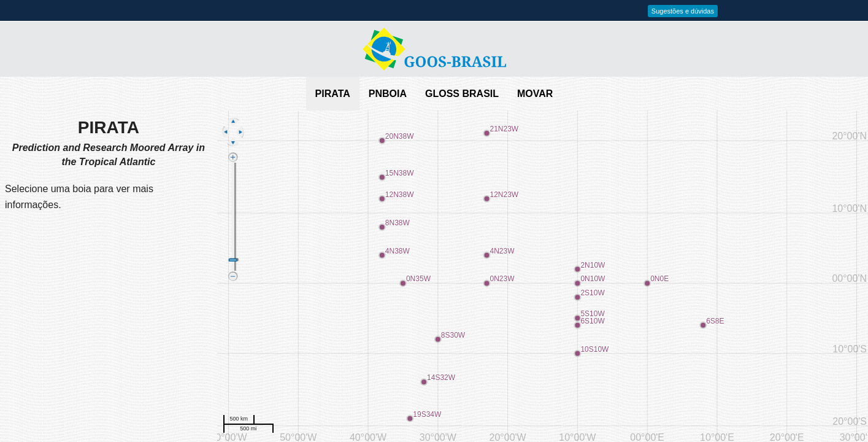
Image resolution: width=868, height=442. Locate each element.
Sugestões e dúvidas (683, 11)
